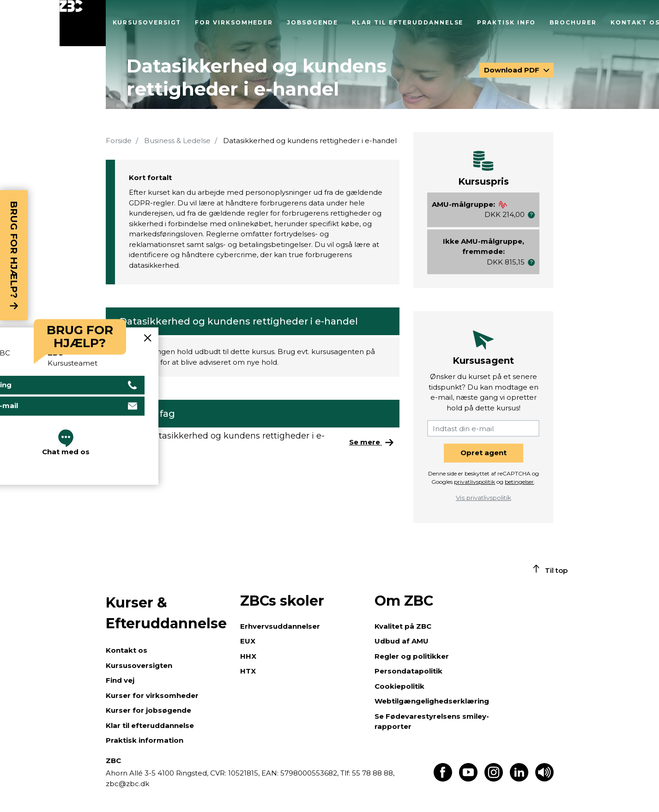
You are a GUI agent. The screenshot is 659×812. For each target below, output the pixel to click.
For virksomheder (234, 22)
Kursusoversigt (147, 22)
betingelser (519, 482)
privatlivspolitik (475, 482)
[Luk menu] (83, 23)
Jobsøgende (312, 22)
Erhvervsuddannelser (280, 626)
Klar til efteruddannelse (408, 22)
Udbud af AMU (402, 641)
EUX (248, 641)
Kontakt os (127, 650)
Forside (119, 141)
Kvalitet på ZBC (403, 626)
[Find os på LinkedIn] (519, 779)
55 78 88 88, (372, 773)
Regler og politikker (412, 656)
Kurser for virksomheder (152, 695)
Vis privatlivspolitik (484, 498)
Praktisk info (506, 22)
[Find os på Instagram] (494, 779)
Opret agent (484, 453)
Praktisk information (145, 740)
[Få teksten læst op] (544, 779)
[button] (531, 215)
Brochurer (573, 22)
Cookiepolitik (399, 686)
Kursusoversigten (139, 665)
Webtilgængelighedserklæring (432, 701)
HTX (248, 671)
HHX (248, 656)
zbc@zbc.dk (127, 784)
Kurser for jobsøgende (148, 710)
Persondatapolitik (408, 671)
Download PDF (513, 70)
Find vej (120, 680)
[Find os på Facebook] (443, 779)
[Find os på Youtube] (468, 779)
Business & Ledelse (177, 141)
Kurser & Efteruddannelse (166, 613)
